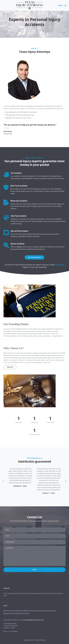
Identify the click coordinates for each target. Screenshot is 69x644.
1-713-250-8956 (13, 631)
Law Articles (52, 611)
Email (7, 536)
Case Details (9, 548)
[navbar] (65, 5)
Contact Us (10, 367)
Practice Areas (19, 611)
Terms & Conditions (15, 613)
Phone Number (10, 542)
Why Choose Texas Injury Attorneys (34, 611)
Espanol (60, 5)
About (13, 611)
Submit (35, 570)
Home (9, 611)
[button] (66, 481)
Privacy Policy (25, 613)
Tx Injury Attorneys (40, 640)
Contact (46, 611)
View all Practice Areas (34, 257)
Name (8, 530)
